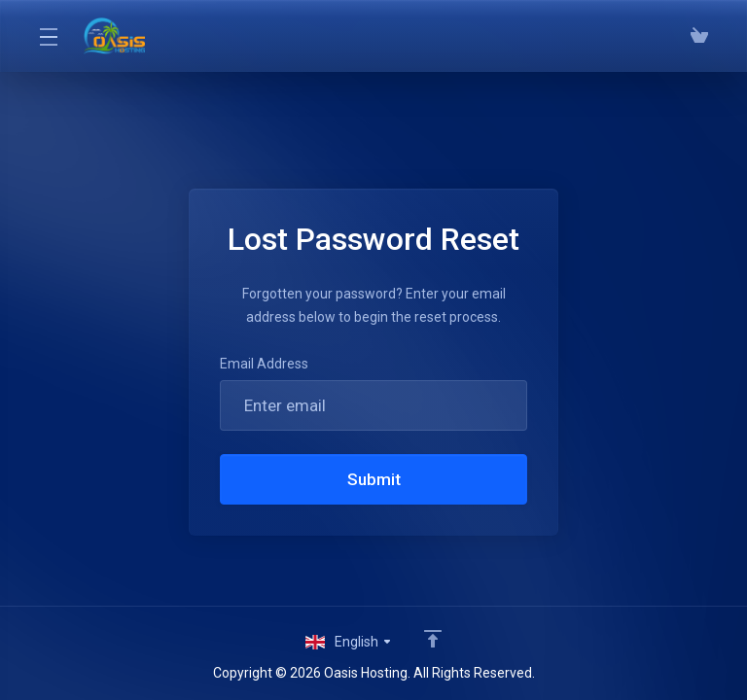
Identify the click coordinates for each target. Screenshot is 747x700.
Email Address (264, 364)
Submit (374, 479)
